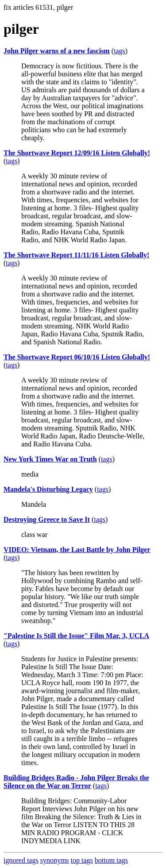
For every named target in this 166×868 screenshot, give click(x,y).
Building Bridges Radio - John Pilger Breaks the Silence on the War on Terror (76, 782)
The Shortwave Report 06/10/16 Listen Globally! (77, 357)
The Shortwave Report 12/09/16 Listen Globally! (77, 153)
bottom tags (111, 860)
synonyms (55, 860)
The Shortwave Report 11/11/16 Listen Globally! (76, 255)
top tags (82, 860)
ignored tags (21, 860)
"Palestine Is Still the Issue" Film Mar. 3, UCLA (76, 636)
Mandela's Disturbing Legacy (48, 489)
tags (120, 51)
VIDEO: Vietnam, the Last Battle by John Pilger (77, 550)
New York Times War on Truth (50, 459)
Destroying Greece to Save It (47, 519)
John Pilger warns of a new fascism (57, 51)
